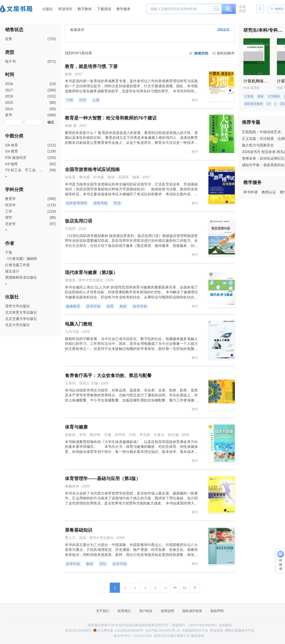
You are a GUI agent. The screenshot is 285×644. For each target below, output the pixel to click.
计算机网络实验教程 (262, 81)
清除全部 (223, 29)
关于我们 (103, 611)
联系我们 (124, 611)
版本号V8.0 (122, 636)
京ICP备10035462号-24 (162, 630)
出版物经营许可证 (195, 630)
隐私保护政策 (192, 611)
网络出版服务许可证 (240, 630)
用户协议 (146, 611)
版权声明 (217, 611)
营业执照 (217, 630)
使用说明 (167, 611)
